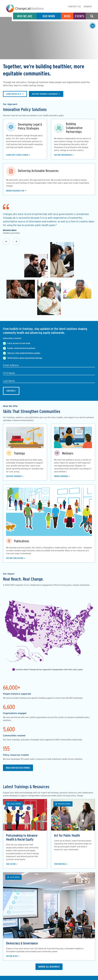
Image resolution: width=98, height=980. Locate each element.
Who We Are (25, 16)
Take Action (11, 864)
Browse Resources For (15, 191)
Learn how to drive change (17, 155)
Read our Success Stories (18, 768)
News (67, 16)
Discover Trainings (14, 476)
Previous (6, 242)
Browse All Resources (49, 967)
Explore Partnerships (63, 155)
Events (80, 16)
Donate (88, 6)
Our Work (49, 16)
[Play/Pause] (93, 26)
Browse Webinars (61, 476)
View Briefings (60, 864)
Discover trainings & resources (45, 94)
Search (92, 16)
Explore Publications (15, 558)
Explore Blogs (12, 956)
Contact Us (74, 6)
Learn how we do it (14, 94)
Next (16, 242)
